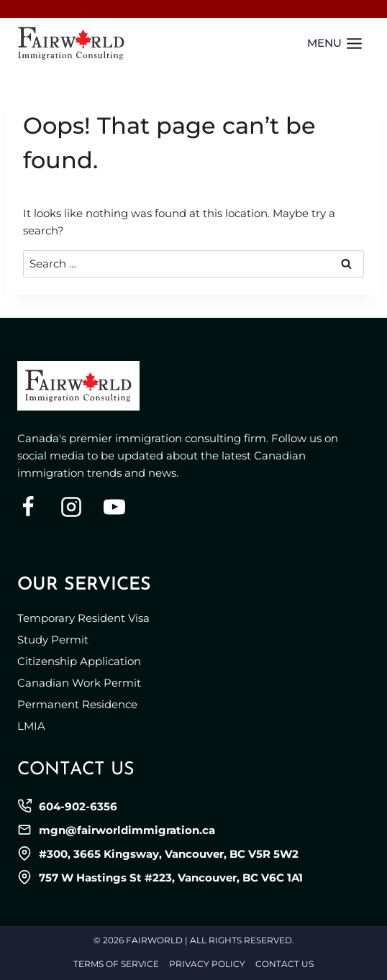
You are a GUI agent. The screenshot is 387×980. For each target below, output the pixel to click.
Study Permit (53, 640)
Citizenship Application (79, 661)
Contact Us (284, 964)
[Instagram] (71, 507)
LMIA (31, 726)
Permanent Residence (77, 704)
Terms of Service (116, 964)
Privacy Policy (207, 964)
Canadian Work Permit (79, 683)
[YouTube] (114, 507)
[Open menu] (335, 43)
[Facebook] (28, 507)
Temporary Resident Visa (83, 618)
